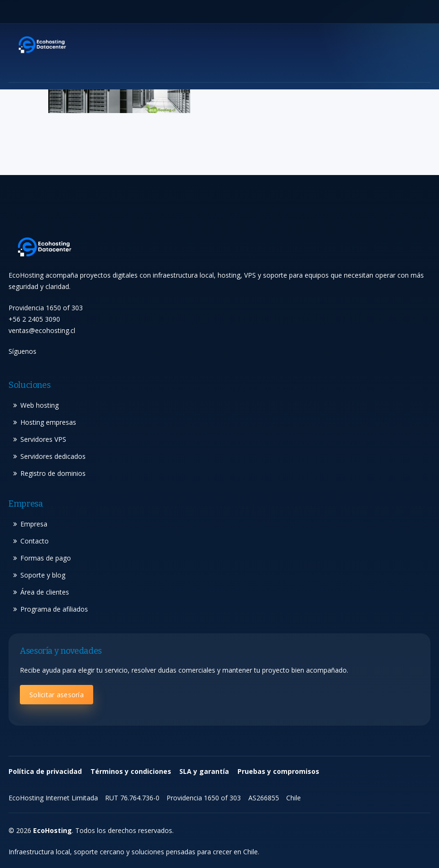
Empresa (34, 524)
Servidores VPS (43, 439)
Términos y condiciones (131, 771)
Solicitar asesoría (57, 695)
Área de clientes (45, 592)
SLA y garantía (204, 771)
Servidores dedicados (53, 456)
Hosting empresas (48, 422)
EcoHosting (53, 830)
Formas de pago (46, 558)
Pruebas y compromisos (278, 771)
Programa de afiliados (54, 609)
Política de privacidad (45, 771)
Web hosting (40, 405)
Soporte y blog (43, 575)
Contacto (35, 541)
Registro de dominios (53, 473)
